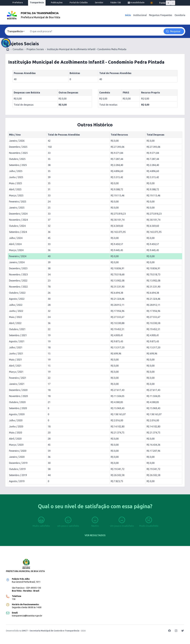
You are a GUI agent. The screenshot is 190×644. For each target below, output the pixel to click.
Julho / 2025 (16, 171)
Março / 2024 (16, 250)
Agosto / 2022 (17, 299)
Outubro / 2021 (17, 329)
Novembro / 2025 (18, 153)
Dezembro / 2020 (18, 390)
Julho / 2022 (16, 305)
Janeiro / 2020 (17, 457)
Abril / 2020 (15, 439)
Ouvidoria (180, 15)
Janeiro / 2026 (17, 141)
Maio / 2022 (16, 317)
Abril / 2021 (15, 366)
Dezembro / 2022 (18, 281)
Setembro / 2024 (18, 232)
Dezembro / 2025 (18, 147)
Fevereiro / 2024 (18, 256)
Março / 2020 (16, 445)
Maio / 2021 (16, 360)
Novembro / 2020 (18, 396)
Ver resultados (95, 535)
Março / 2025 (16, 195)
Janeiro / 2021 (17, 384)
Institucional (140, 15)
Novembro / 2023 (18, 274)
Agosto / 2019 (17, 481)
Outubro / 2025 (17, 159)
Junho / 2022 (16, 311)
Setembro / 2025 (18, 165)
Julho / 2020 (16, 420)
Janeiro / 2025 (17, 208)
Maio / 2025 (16, 183)
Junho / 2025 (16, 177)
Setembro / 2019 (18, 475)
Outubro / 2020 (17, 402)
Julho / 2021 (16, 347)
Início (128, 15)
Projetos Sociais (35, 49)
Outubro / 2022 (17, 293)
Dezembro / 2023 (18, 268)
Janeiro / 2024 (17, 262)
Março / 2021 (16, 372)
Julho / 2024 (16, 238)
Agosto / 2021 (17, 341)
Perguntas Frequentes (161, 15)
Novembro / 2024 (18, 220)
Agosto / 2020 (17, 414)
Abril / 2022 (15, 323)
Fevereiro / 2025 (18, 202)
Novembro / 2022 (18, 287)
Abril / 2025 (15, 189)
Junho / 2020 (16, 426)
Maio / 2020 (16, 433)
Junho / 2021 (16, 354)
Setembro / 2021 (18, 335)
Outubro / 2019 (17, 469)
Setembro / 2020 (18, 408)
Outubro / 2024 (17, 226)
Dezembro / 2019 (18, 463)
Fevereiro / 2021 (18, 378)
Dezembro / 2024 (18, 214)
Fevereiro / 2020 (18, 451)
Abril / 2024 (15, 244)
